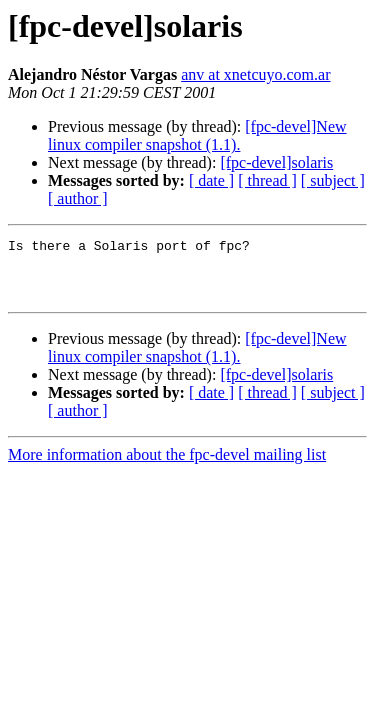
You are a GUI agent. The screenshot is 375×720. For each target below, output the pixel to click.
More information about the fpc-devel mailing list (167, 466)
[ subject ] (333, 180)
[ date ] (211, 180)
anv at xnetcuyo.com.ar (255, 74)
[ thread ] (267, 180)
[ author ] (78, 198)
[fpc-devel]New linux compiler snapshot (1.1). (197, 135)
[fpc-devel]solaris (276, 162)
